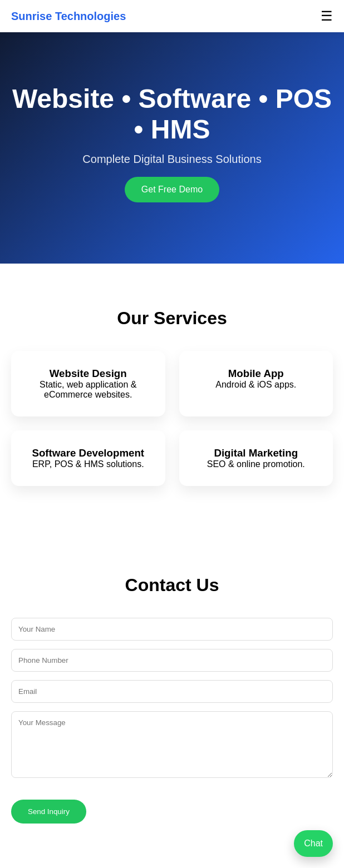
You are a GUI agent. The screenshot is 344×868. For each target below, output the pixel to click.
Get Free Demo (172, 189)
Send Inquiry (49, 812)
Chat (313, 843)
